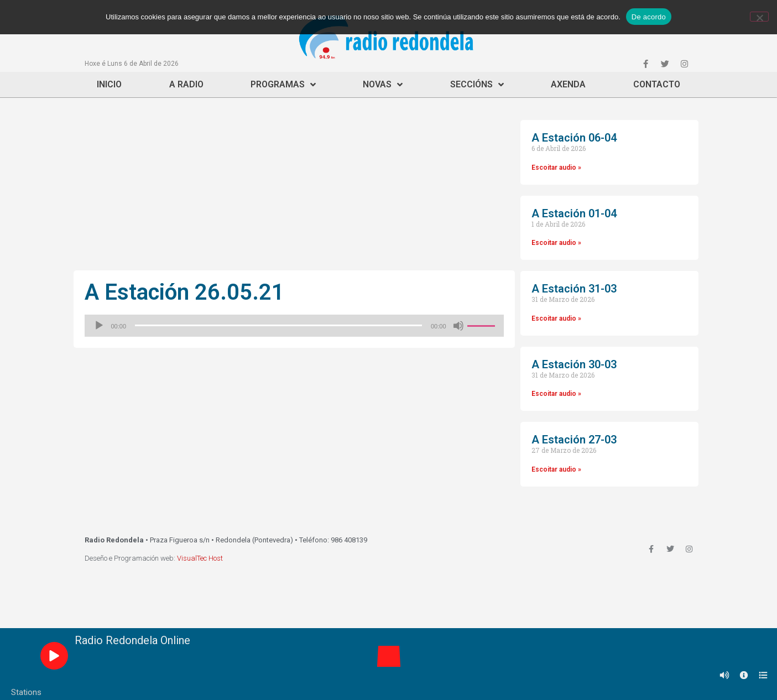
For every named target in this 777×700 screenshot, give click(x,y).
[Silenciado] (458, 326)
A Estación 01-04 (574, 213)
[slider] (278, 325)
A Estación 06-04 (574, 138)
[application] (294, 326)
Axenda (568, 84)
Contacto (657, 84)
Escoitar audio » (556, 168)
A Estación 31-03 (574, 289)
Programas (283, 85)
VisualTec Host (200, 558)
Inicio (109, 84)
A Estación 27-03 (574, 440)
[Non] (759, 17)
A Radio (186, 84)
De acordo (649, 17)
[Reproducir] (99, 326)
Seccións (477, 85)
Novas (383, 85)
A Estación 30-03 (574, 364)
